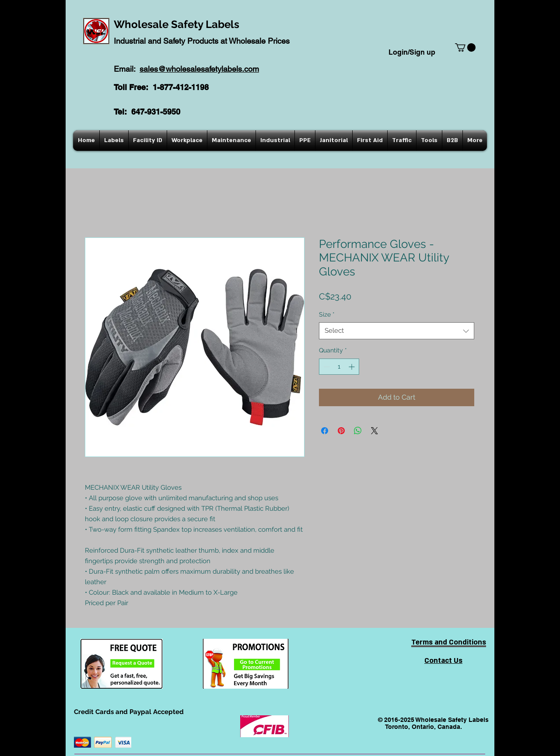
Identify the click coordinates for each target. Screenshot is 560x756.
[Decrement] (326, 367)
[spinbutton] (339, 367)
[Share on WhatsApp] (358, 431)
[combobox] (397, 331)
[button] (465, 47)
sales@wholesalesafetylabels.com (199, 69)
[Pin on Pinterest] (341, 431)
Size (327, 314)
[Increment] (352, 367)
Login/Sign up (412, 52)
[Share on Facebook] (325, 431)
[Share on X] (374, 431)
